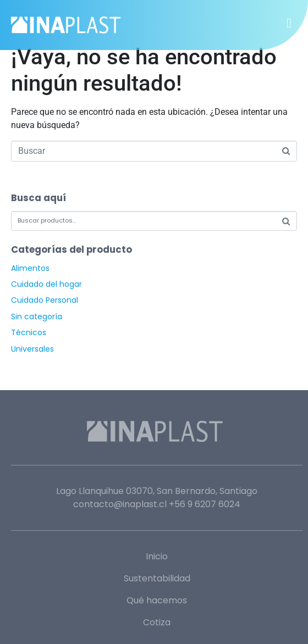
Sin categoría (37, 317)
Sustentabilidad (157, 578)
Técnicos (29, 332)
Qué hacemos (157, 600)
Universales (32, 349)
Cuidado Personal (45, 300)
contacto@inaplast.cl (120, 504)
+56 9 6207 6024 (205, 504)
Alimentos (30, 268)
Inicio (157, 556)
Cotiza (157, 622)
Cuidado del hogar (46, 284)
